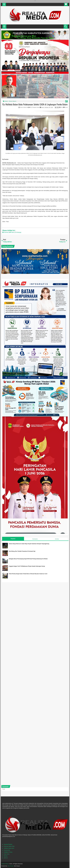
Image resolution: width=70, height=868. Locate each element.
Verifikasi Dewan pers (9, 848)
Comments (35, 539)
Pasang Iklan (7, 850)
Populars (13, 539)
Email (65, 107)
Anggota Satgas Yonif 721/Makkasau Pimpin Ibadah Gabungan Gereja (27, 566)
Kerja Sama (7, 854)
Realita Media (5, 864)
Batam (6, 101)
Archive (57, 539)
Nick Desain (11, 866)
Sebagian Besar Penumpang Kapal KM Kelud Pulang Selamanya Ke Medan (28, 559)
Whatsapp (18, 232)
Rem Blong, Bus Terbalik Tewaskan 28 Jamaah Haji (22, 551)
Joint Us (6, 858)
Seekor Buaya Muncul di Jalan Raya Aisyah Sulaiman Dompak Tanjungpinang (29, 544)
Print (61, 107)
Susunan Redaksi (8, 844)
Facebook (6, 232)
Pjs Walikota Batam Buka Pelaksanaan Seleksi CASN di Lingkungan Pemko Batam (35, 104)
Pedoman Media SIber (9, 846)
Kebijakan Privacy (8, 852)
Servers (6, 856)
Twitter (12, 232)
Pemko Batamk (13, 101)
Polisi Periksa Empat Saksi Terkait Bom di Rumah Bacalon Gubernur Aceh (28, 574)
